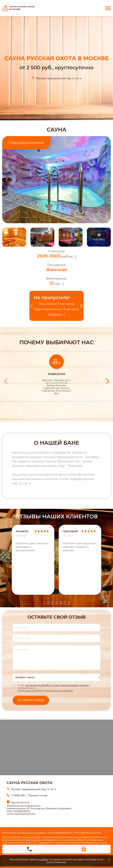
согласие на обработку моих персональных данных (57, 685)
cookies (43, 859)
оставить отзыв (31, 700)
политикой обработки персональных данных (45, 691)
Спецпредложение (26, 143)
